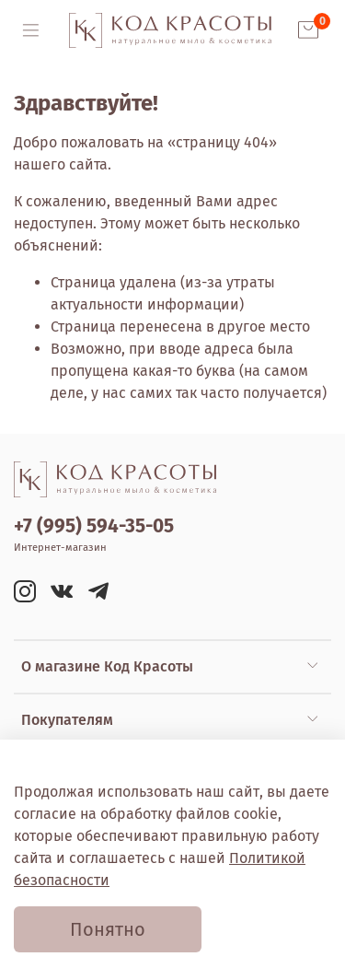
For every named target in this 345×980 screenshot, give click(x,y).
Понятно (108, 929)
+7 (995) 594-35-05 (94, 526)
